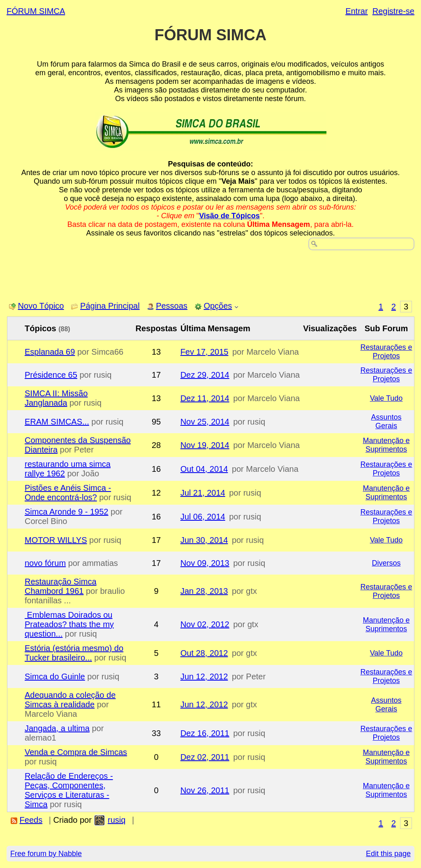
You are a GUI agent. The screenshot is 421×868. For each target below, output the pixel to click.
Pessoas (172, 306)
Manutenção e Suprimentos (386, 445)
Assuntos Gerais (386, 421)
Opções (218, 306)
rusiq (117, 820)
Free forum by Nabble (46, 854)
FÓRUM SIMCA (36, 11)
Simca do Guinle (55, 676)
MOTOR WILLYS (56, 540)
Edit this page (388, 854)
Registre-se (393, 11)
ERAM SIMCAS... (57, 422)
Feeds (31, 820)
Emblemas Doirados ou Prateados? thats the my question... (69, 624)
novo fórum (45, 563)
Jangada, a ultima (57, 728)
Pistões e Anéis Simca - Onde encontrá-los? (68, 493)
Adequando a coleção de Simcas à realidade (70, 700)
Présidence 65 (51, 375)
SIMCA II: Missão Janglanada (56, 398)
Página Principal (110, 306)
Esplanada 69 (50, 352)
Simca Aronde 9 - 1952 (66, 512)
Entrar (356, 11)
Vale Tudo (386, 398)
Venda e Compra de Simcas (76, 752)
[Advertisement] (210, 273)
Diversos (386, 563)
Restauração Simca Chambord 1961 (61, 586)
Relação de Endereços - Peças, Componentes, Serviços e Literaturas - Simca (69, 790)
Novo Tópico (41, 306)
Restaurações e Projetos (386, 352)
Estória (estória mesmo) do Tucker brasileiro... (74, 653)
